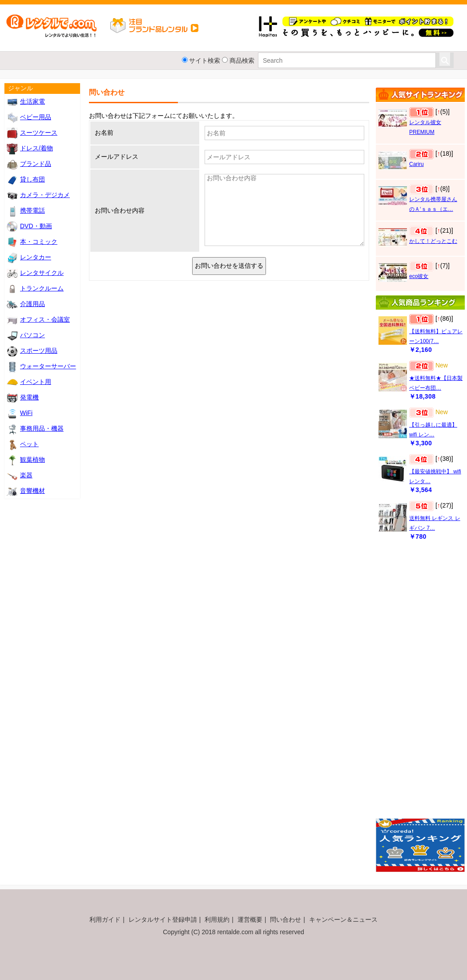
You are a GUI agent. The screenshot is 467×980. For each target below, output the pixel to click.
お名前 (104, 133)
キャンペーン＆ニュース (343, 920)
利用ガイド (105, 920)
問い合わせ (286, 920)
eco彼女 (419, 276)
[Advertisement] (416, 684)
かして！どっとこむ (433, 241)
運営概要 (250, 920)
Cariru (417, 164)
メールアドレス (117, 157)
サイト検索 (205, 60)
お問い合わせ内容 (120, 210)
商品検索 (242, 60)
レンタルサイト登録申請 (163, 920)
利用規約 (217, 920)
